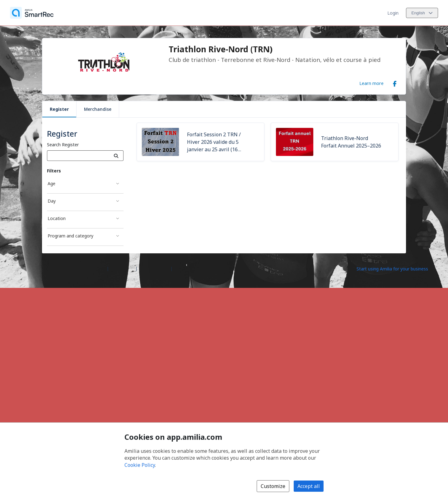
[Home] (32, 13)
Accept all (309, 486)
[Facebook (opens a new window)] (395, 82)
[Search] (116, 156)
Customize (273, 486)
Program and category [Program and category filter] (70, 236)
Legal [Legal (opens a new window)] (180, 268)
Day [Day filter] (52, 201)
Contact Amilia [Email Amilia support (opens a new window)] (154, 268)
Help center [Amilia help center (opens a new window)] (122, 268)
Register (59, 109)
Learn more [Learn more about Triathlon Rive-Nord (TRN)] (371, 83)
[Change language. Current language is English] (422, 13)
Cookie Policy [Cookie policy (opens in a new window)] (140, 465)
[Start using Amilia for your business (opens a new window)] (398, 268)
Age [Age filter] (51, 183)
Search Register (63, 145)
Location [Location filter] (57, 218)
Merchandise (98, 109)
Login (393, 13)
